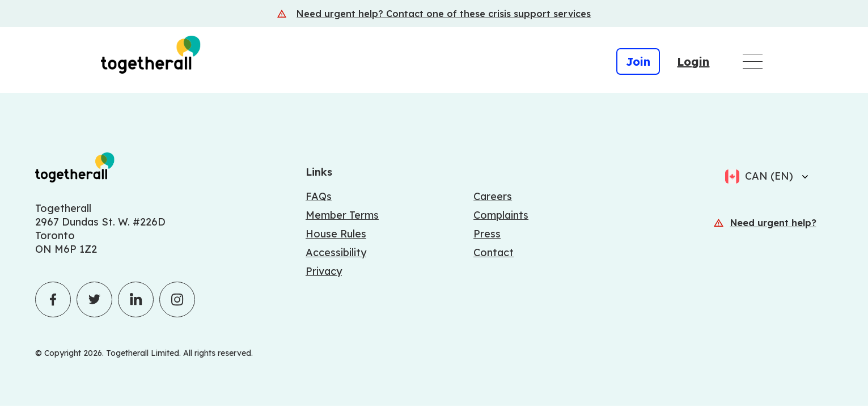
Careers (493, 196)
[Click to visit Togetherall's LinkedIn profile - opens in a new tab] (136, 299)
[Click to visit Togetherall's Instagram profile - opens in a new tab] (177, 299)
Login (693, 61)
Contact (494, 252)
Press (487, 234)
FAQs (319, 196)
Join (638, 61)
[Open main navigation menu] (753, 61)
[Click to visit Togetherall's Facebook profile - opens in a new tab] (53, 299)
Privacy (324, 271)
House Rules (336, 234)
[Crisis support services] (434, 14)
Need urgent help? (773, 223)
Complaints (501, 215)
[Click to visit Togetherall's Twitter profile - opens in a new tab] (94, 299)
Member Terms (342, 215)
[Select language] (802, 176)
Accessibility (336, 252)
